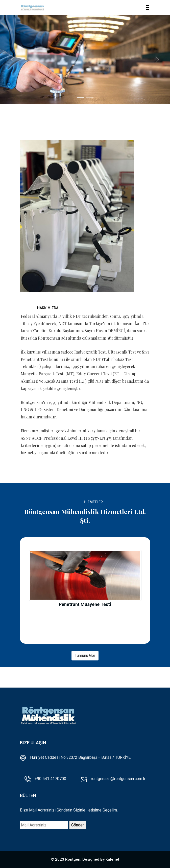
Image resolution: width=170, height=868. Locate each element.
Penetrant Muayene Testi (85, 604)
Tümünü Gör (85, 655)
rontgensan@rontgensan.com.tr (118, 779)
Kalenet (112, 859)
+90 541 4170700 (50, 779)
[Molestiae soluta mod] (90, 97)
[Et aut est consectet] (81, 97)
